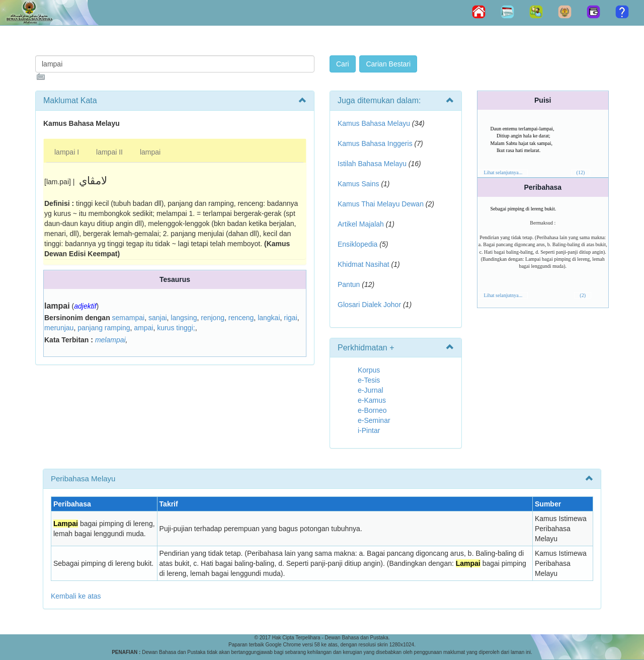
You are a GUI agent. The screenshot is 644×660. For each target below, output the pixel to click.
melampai (110, 340)
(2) (583, 295)
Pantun (349, 284)
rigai (290, 318)
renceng (241, 318)
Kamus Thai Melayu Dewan (381, 204)
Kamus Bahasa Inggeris (375, 143)
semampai (129, 318)
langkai (269, 318)
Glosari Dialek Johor (369, 305)
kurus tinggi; (176, 328)
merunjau (59, 328)
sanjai (158, 318)
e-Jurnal (371, 390)
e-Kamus (372, 400)
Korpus (369, 370)
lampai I (67, 152)
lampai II (109, 152)
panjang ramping (104, 328)
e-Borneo (372, 410)
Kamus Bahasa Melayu (375, 123)
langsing (184, 318)
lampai (150, 152)
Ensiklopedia (357, 244)
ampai (143, 328)
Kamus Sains (358, 184)
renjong (213, 318)
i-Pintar (369, 430)
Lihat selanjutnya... (503, 172)
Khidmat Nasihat (364, 264)
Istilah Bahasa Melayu (372, 164)
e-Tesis (369, 380)
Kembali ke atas (76, 596)
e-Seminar (374, 420)
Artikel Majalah (361, 224)
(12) (581, 172)
